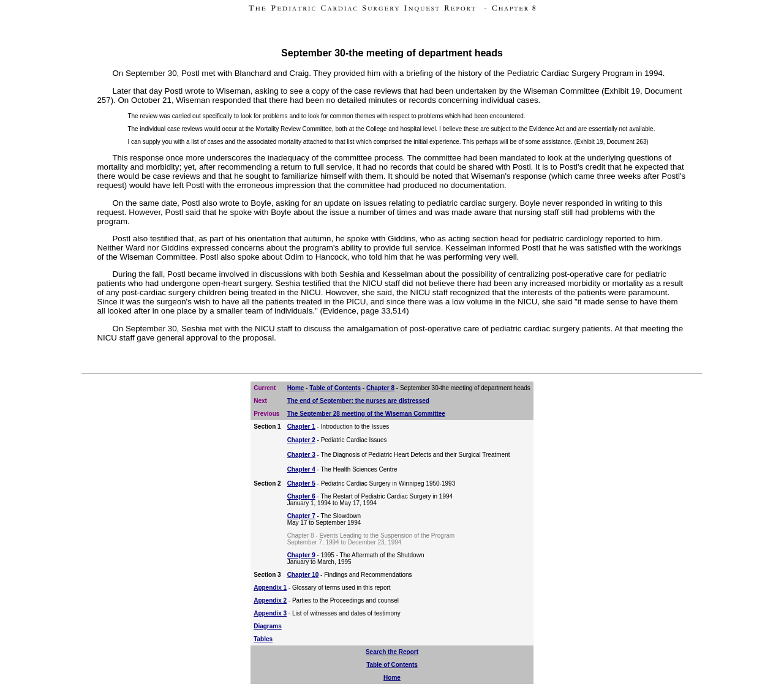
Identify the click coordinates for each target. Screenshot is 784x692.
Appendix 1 (270, 588)
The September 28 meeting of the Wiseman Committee (366, 414)
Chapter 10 (303, 575)
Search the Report (392, 652)
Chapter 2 (301, 440)
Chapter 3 (301, 455)
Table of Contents (335, 388)
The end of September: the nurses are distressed (358, 401)
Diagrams (268, 626)
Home (296, 388)
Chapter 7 (301, 516)
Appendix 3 (270, 613)
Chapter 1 (301, 427)
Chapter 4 (301, 469)
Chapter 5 (301, 483)
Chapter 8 (380, 388)
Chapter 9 (301, 555)
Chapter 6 (301, 496)
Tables (263, 639)
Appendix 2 (270, 600)
